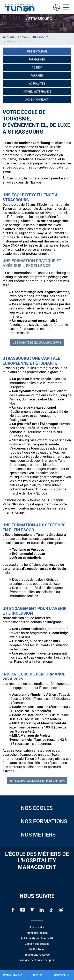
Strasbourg (40, 37)
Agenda (37, 68)
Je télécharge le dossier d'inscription (37, 781)
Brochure (37, 975)
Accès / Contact (37, 100)
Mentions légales (37, 933)
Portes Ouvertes (13, 975)
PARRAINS (37, 76)
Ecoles (23, 37)
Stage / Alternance (37, 92)
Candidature (61, 975)
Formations (37, 60)
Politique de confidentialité (37, 938)
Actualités (37, 84)
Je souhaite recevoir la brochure (37, 343)
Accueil (8, 37)
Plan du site (37, 927)
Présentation (37, 52)
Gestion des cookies (37, 944)
